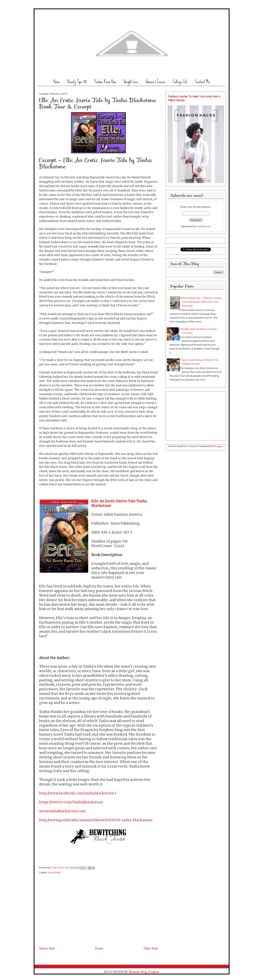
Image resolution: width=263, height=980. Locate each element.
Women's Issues (156, 82)
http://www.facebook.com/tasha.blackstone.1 (78, 793)
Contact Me (203, 82)
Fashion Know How (105, 82)
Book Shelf (54, 873)
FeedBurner (203, 227)
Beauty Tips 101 (77, 82)
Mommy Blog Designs (144, 972)
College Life (180, 82)
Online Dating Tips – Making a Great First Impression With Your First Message (200, 302)
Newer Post (47, 948)
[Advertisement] (66, 920)
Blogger (218, 446)
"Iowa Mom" (58, 868)
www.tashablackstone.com (62, 811)
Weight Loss (131, 82)
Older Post (151, 948)
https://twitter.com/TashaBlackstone (71, 802)
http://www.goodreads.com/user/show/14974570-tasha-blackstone (96, 820)
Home (57, 82)
